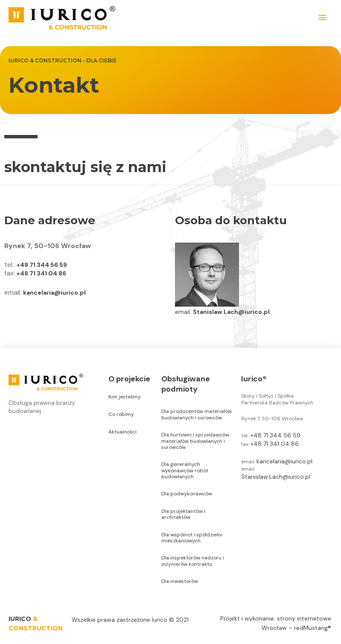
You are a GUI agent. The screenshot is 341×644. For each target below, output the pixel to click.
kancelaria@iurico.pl (54, 293)
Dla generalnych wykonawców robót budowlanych (185, 470)
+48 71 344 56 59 (42, 265)
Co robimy (121, 414)
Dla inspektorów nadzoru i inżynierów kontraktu (193, 561)
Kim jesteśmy (125, 397)
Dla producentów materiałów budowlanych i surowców (197, 414)
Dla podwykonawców (187, 494)
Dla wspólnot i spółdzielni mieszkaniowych (192, 538)
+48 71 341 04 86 (41, 273)
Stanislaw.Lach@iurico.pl (231, 312)
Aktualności (122, 432)
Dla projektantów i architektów (183, 514)
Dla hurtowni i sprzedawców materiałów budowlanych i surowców (195, 441)
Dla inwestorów (180, 581)
